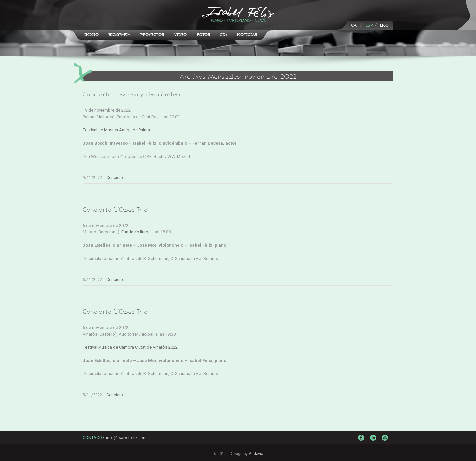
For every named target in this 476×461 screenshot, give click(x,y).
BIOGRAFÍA (119, 35)
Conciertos (117, 178)
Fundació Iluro (135, 232)
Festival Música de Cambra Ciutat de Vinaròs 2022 (130, 347)
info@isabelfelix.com (126, 437)
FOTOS (203, 35)
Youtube (386, 442)
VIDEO (180, 35)
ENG (384, 25)
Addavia (256, 454)
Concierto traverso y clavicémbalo (133, 94)
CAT (355, 25)
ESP (369, 25)
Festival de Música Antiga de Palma (116, 130)
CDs (223, 35)
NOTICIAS (247, 35)
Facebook (362, 439)
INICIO (91, 35)
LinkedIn (374, 440)
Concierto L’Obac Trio (115, 210)
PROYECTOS (152, 35)
